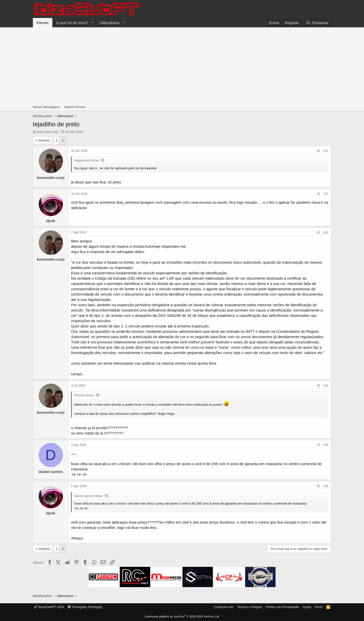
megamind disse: (87, 160)
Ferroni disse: (84, 395)
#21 (326, 151)
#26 (326, 486)
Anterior (44, 140)
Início (319, 607)
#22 (326, 194)
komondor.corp (48, 132)
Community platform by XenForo (182, 616)
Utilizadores (109, 23)
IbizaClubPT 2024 (49, 607)
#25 (326, 445)
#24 (326, 386)
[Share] (318, 151)
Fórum (43, 23)
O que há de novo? (72, 23)
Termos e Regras (249, 607)
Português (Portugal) (85, 607)
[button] (92, 23)
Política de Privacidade (282, 607)
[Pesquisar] (317, 23)
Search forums (75, 107)
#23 (326, 233)
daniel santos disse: (89, 496)
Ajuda (307, 607)
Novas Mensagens (47, 107)
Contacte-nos (224, 607)
